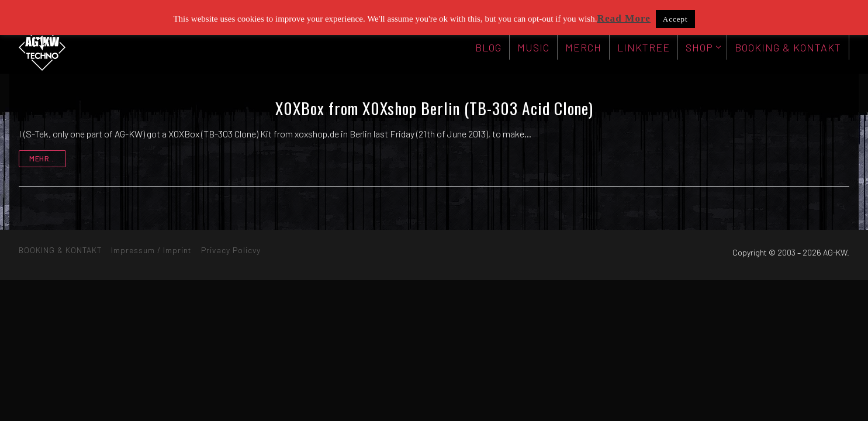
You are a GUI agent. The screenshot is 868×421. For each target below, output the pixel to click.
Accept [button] (675, 19)
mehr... (42, 158)
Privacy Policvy (231, 250)
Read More (624, 18)
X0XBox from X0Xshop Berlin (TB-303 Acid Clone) (434, 108)
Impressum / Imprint (151, 250)
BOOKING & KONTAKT (60, 250)
